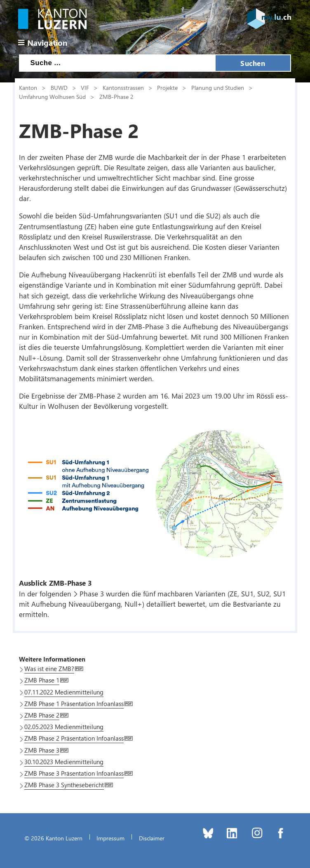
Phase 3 (92, 594)
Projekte (167, 87)
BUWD (59, 87)
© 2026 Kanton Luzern (53, 838)
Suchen (253, 63)
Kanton (28, 87)
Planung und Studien (218, 87)
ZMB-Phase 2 (116, 96)
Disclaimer (152, 838)
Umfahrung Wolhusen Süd (52, 96)
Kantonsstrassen (123, 87)
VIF (85, 87)
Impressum (110, 838)
